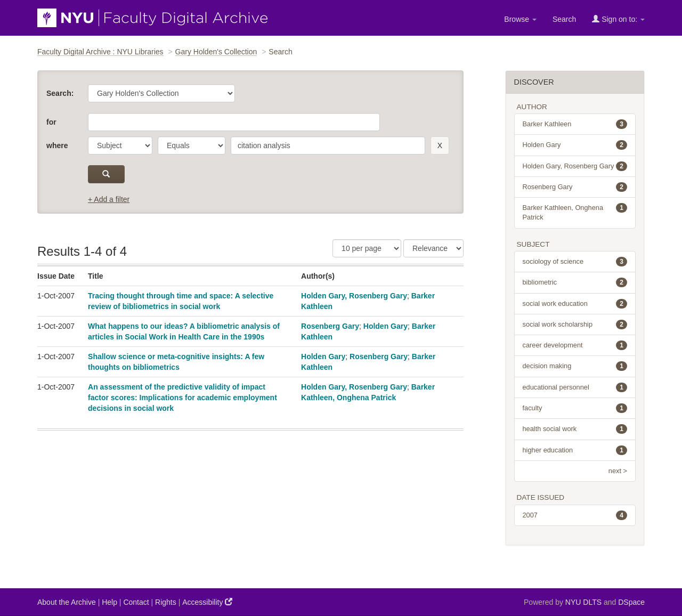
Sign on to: (618, 19)
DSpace (631, 602)
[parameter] (120, 145)
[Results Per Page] (367, 248)
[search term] (328, 145)
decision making (575, 366)
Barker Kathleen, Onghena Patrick (575, 212)
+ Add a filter (109, 199)
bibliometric (575, 282)
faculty (575, 408)
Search (564, 19)
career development (575, 345)
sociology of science (575, 262)
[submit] (106, 174)
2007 (575, 515)
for (51, 122)
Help (109, 602)
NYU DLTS (583, 602)
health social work (575, 429)
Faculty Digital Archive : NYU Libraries (100, 52)
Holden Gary (385, 326)
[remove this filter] (440, 145)
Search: (60, 93)
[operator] (192, 145)
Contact (136, 602)
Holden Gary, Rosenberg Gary (354, 296)
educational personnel (575, 387)
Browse (520, 19)
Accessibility (207, 602)
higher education (575, 450)
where (57, 145)
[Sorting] (433, 248)
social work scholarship (575, 325)
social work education (575, 304)
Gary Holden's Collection (216, 52)
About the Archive (67, 602)
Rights (166, 602)
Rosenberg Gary (330, 326)
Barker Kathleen (575, 124)
